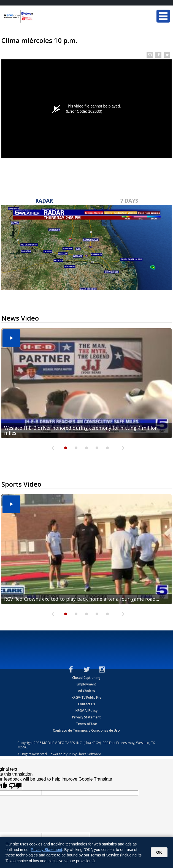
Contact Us (86, 704)
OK (159, 852)
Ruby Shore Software (85, 754)
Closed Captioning (86, 678)
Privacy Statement (86, 717)
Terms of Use (86, 724)
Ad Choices (86, 691)
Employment (86, 684)
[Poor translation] (15, 786)
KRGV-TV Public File (86, 697)
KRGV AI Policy (86, 711)
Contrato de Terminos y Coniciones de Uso (86, 730)
